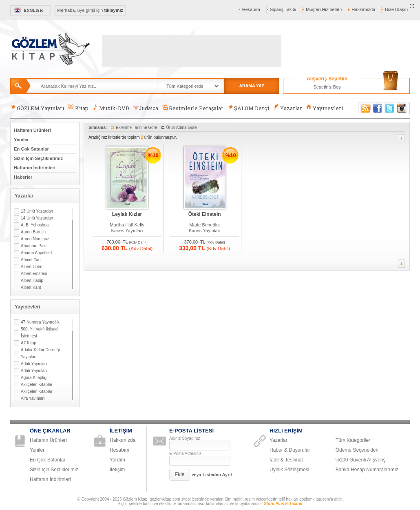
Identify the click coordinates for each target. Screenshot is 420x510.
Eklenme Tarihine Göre (137, 127)
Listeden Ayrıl (217, 475)
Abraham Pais (34, 246)
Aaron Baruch (33, 232)
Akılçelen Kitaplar (36, 385)
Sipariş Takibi (283, 9)
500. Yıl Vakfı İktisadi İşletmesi (40, 333)
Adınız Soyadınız (185, 438)
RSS (364, 108)
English (30, 10)
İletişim (117, 470)
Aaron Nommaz (35, 239)
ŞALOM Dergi (248, 108)
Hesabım (251, 9)
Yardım (117, 460)
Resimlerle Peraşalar (193, 108)
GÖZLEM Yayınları (37, 108)
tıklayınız (114, 10)
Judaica (146, 108)
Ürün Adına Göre (182, 127)
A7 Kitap (29, 343)
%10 (153, 155)
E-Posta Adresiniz (185, 453)
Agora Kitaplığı (34, 378)
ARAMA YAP (252, 86)
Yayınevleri (325, 108)
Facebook (378, 108)
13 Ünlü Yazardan (37, 211)
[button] (180, 475)
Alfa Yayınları (33, 398)
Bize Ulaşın (396, 9)
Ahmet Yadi (31, 260)
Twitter (390, 108)
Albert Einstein (34, 274)
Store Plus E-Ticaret (283, 504)
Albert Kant (31, 287)
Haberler (23, 177)
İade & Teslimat (286, 460)
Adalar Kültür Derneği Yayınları (40, 353)
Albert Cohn (32, 267)
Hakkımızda (363, 9)
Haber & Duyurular (290, 450)
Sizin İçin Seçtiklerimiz (38, 158)
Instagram (402, 108)
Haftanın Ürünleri (32, 130)
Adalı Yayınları (34, 364)
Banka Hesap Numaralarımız (367, 470)
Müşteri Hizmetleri (324, 9)
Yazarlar (287, 108)
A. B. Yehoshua (35, 225)
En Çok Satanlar (31, 149)
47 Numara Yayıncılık (40, 322)
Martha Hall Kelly (127, 225)
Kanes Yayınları (127, 231)
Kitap (78, 108)
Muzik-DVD (111, 108)
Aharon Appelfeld (36, 253)
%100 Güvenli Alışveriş (361, 460)
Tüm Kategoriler (353, 440)
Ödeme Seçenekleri (357, 450)
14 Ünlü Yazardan (37, 218)
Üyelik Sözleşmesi (289, 470)
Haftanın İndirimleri (35, 168)
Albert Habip (32, 280)
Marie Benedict (204, 225)
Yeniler (21, 140)
